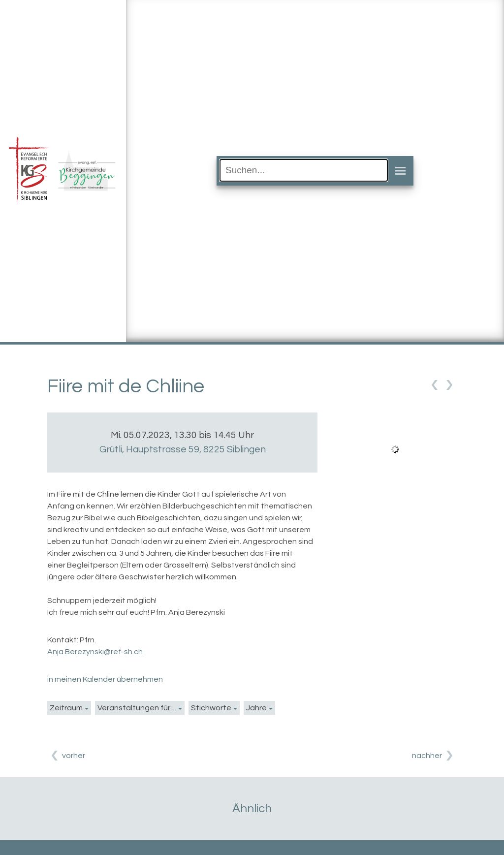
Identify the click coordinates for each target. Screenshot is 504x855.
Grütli (183, 449)
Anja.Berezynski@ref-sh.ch (95, 652)
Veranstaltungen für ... (137, 708)
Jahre (256, 708)
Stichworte (211, 708)
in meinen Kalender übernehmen (105, 679)
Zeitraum (66, 708)
